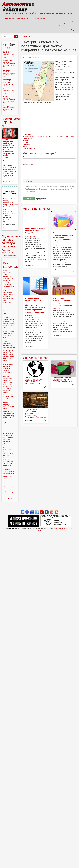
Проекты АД (27, 36)
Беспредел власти (41, 136)
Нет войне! (32, 13)
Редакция (41, 58)
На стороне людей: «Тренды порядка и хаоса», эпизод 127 (9, 83)
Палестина (27, 144)
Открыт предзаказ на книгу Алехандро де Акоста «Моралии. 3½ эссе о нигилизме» (9, 296)
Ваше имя (26, 157)
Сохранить (29, 199)
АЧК (71, 13)
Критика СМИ (64, 136)
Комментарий (28, 164)
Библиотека (24, 18)
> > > (10, 499)
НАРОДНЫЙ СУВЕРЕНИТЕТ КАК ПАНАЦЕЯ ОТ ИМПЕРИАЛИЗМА (33, 381)
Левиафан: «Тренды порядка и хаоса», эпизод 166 (9, 91)
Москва (25, 142)
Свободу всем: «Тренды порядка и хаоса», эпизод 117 (9, 108)
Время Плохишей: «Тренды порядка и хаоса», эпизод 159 (9, 100)
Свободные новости (37, 358)
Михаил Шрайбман (29, 149)
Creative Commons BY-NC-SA (63, 528)
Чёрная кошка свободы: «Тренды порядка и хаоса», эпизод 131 (9, 64)
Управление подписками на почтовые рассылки (9, 253)
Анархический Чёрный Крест (11, 122)
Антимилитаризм (29, 136)
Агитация (9, 18)
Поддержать (40, 18)
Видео (50, 136)
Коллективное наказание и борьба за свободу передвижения (35, 231)
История (56, 136)
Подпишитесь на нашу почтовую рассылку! (11, 241)
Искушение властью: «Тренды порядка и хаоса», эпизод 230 (9, 54)
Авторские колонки (36, 209)
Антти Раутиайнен (31, 236)
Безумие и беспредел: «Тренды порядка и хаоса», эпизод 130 (9, 73)
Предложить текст (14, 13)
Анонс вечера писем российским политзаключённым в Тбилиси (12, 202)
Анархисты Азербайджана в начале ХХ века (9, 471)
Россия (25, 140)
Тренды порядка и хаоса (52, 13)
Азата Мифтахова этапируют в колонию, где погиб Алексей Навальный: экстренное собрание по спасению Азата (9, 149)
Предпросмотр (41, 199)
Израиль (26, 147)
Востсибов (56, 243)
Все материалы (11, 265)
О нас (39, 530)
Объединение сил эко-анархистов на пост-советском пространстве (63, 380)
